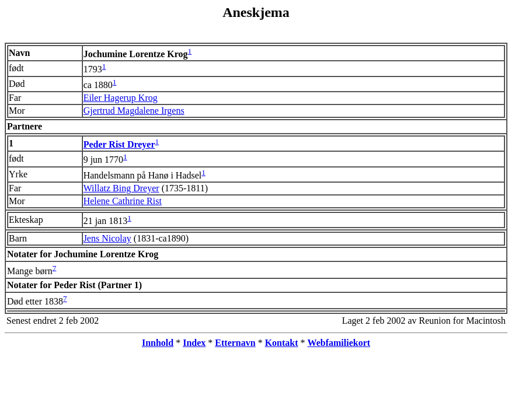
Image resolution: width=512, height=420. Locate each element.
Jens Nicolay (107, 238)
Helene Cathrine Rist (123, 201)
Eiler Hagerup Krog (121, 98)
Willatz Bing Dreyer (121, 188)
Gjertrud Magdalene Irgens (134, 111)
